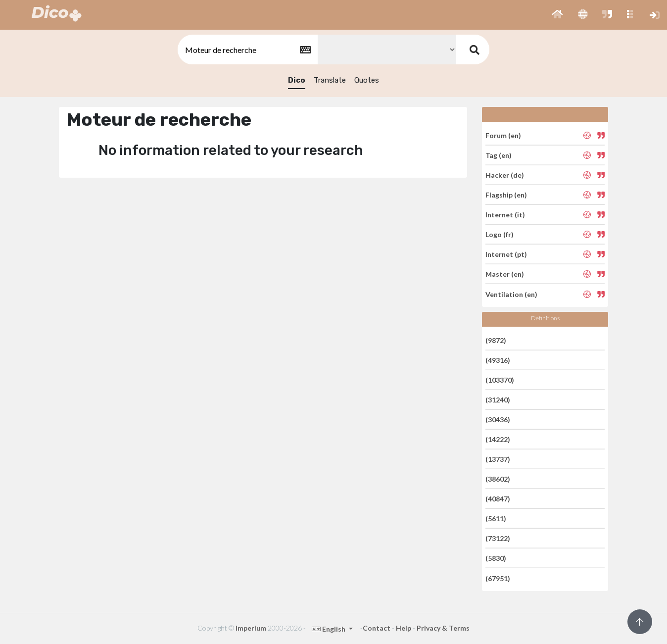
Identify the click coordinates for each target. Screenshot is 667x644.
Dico (297, 80)
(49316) (498, 360)
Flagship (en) (506, 195)
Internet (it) (505, 215)
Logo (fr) (500, 234)
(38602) (498, 479)
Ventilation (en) (511, 294)
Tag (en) (499, 155)
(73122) (498, 538)
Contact (377, 628)
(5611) (496, 519)
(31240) (498, 400)
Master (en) (505, 274)
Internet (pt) (506, 254)
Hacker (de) (505, 175)
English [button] (329, 629)
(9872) (496, 340)
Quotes (367, 80)
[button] (557, 15)
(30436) (498, 420)
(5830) (496, 558)
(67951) (498, 578)
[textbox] (247, 50)
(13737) (498, 459)
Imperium (251, 628)
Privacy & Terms (443, 628)
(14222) (498, 439)
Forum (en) (503, 135)
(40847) (498, 499)
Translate (330, 80)
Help (404, 628)
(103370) (500, 380)
